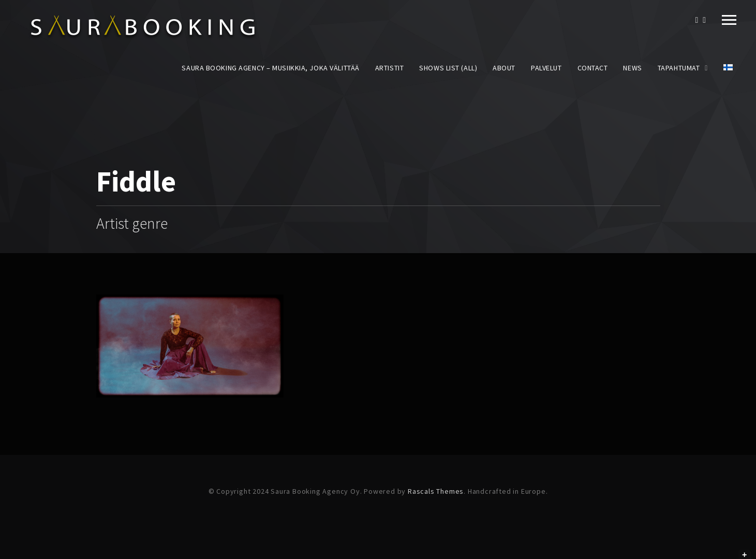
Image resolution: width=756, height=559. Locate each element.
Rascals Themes (436, 491)
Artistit (389, 68)
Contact (593, 68)
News (632, 68)
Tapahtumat (679, 68)
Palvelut (546, 68)
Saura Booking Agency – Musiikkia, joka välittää (270, 68)
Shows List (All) (448, 68)
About (504, 68)
